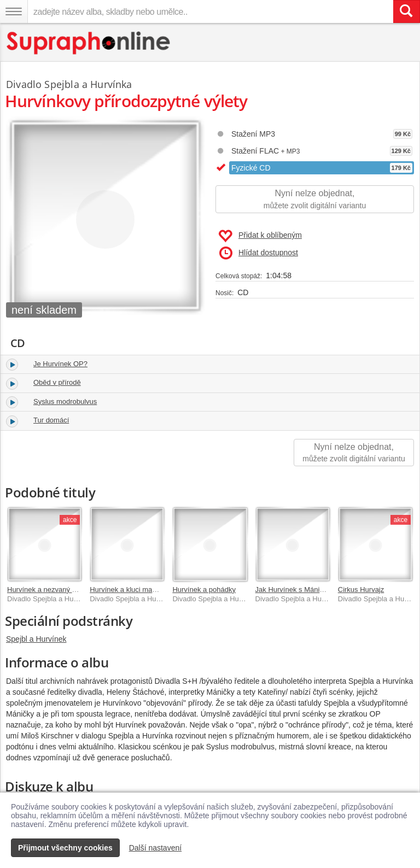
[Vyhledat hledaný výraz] (406, 11)
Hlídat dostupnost (259, 253)
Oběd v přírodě (57, 382)
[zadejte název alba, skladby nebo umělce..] (210, 11)
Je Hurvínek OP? (60, 364)
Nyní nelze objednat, (315, 200)
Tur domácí (51, 420)
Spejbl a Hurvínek (36, 639)
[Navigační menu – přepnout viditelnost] (14, 11)
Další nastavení (156, 848)
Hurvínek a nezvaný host (46, 590)
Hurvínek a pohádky (204, 590)
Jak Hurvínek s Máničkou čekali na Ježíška (323, 590)
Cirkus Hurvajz (361, 590)
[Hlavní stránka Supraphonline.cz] (89, 43)
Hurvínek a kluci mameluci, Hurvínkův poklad (161, 590)
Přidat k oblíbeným (260, 236)
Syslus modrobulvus (65, 401)
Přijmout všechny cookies (65, 848)
